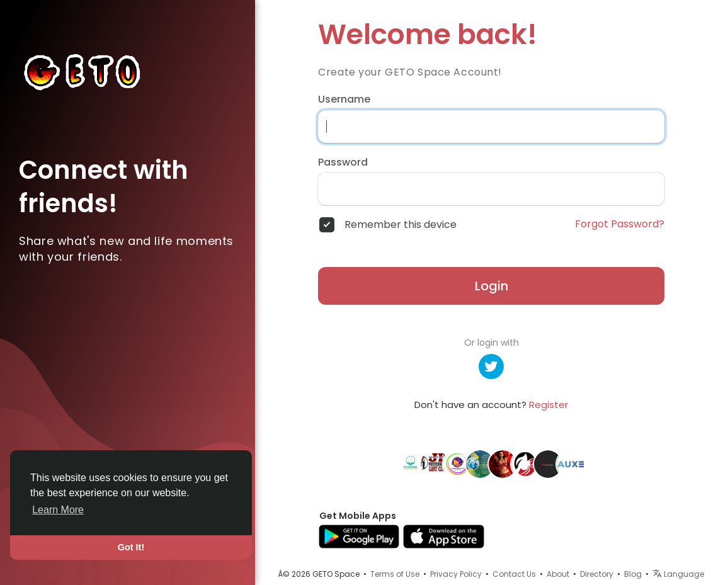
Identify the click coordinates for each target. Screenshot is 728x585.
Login (492, 286)
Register (549, 405)
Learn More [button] (58, 510)
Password (343, 162)
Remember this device (401, 225)
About (558, 574)
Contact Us (514, 574)
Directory (597, 574)
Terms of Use (395, 574)
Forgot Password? (620, 224)
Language (678, 574)
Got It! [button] (131, 547)
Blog (633, 574)
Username (344, 99)
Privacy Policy (456, 574)
